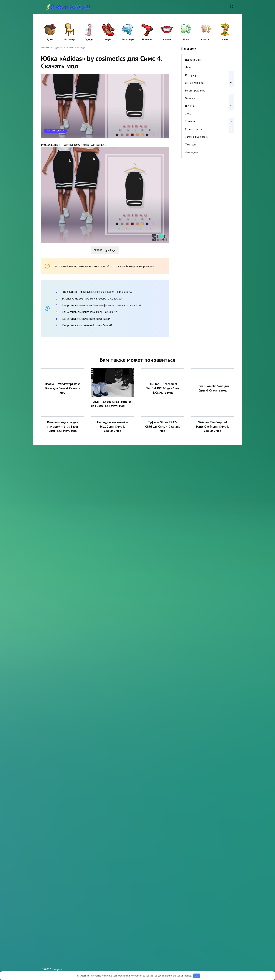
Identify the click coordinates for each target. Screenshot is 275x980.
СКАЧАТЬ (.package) (105, 250)
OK (197, 976)
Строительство (194, 129)
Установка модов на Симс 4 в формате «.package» (92, 298)
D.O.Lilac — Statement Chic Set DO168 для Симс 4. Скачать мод (162, 388)
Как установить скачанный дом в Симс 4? (87, 325)
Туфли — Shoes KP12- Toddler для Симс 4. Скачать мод (111, 404)
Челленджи (192, 152)
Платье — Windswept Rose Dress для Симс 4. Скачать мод (63, 388)
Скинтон (206, 32)
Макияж (167, 32)
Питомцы (190, 106)
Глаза (186, 32)
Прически (147, 32)
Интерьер (69, 32)
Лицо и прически (195, 83)
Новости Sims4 (194, 60)
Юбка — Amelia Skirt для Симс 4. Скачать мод (212, 388)
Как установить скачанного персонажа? (86, 319)
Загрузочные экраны (197, 137)
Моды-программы (195, 91)
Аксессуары (128, 32)
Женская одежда (55, 131)
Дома (50, 32)
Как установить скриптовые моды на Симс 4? (89, 312)
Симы (225, 32)
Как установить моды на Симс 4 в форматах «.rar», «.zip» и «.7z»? (102, 305)
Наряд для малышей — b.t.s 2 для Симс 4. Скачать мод (113, 426)
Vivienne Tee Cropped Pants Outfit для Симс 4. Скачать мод (212, 426)
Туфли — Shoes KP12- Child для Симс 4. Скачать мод (163, 426)
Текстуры (190, 144)
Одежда (89, 32)
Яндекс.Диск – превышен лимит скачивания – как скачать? (97, 292)
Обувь (108, 32)
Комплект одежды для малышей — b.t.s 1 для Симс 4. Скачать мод (63, 426)
